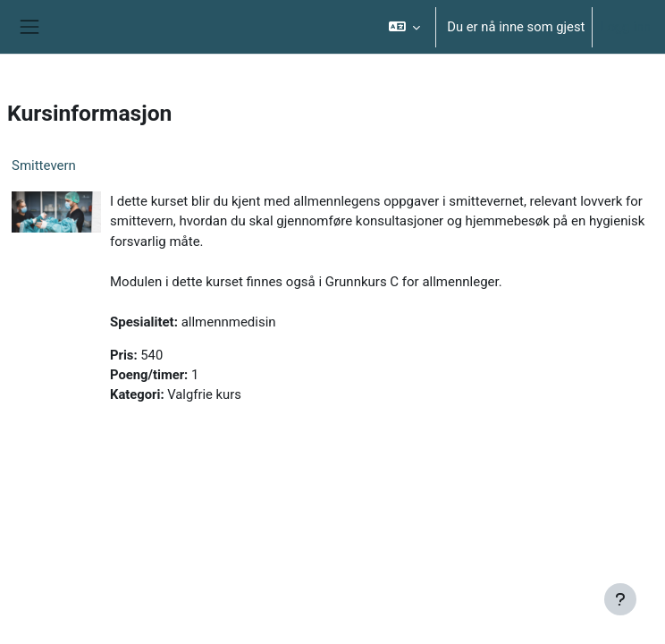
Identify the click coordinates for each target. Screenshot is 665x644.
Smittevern (44, 165)
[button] (404, 27)
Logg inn (625, 27)
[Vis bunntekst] (620, 599)
